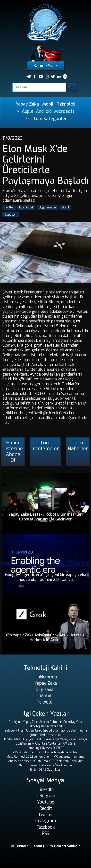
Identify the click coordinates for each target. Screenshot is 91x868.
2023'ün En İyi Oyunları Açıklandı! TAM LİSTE (46, 744)
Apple (28, 111)
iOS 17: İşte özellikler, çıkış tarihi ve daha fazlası (46, 752)
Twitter (9, 207)
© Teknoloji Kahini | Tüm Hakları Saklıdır (45, 846)
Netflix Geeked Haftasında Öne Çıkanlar (46, 765)
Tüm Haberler (78, 446)
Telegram (45, 796)
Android (44, 111)
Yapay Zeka (27, 104)
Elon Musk (26, 207)
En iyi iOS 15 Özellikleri (46, 770)
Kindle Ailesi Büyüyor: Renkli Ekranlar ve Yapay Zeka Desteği (45, 739)
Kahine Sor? (45, 66)
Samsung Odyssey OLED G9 (45, 748)
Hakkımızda (46, 677)
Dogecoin (11, 215)
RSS (45, 833)
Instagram (45, 821)
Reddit (46, 808)
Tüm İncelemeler (45, 446)
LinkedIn (45, 790)
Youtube (46, 802)
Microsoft (64, 111)
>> (27, 119)
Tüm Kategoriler (50, 119)
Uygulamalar (47, 207)
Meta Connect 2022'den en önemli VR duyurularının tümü (45, 757)
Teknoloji (66, 104)
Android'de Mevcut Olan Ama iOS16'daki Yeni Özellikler (46, 761)
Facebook (45, 827)
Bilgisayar (45, 690)
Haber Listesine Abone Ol (13, 452)
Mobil (48, 104)
